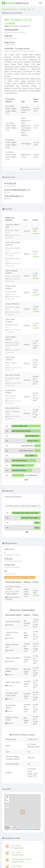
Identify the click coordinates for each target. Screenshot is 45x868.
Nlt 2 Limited (16, 845)
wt (33, 9)
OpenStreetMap (28, 829)
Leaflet (13, 829)
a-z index (23, 9)
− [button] (8, 801)
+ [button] (8, 797)
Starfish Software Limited (21, 859)
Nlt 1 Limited (16, 852)
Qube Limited (16, 866)
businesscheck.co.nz (10, 9)
